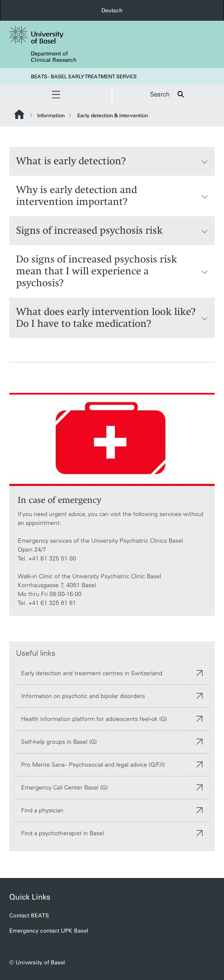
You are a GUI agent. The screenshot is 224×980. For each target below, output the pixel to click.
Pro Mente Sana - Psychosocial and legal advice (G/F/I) (112, 764)
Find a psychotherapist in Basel (112, 833)
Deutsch (112, 10)
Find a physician (112, 810)
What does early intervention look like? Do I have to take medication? (112, 318)
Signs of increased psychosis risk (112, 231)
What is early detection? (112, 161)
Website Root (19, 114)
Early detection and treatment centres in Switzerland (112, 673)
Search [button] (168, 95)
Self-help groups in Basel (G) (112, 741)
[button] (56, 95)
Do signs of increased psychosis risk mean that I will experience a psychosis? (112, 271)
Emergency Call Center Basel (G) (112, 787)
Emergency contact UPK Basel (49, 931)
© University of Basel (37, 962)
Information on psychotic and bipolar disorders (112, 696)
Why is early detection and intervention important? (112, 196)
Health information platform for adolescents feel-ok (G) (112, 718)
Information (51, 116)
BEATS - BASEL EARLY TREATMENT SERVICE (84, 77)
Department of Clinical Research (54, 57)
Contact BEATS (29, 915)
